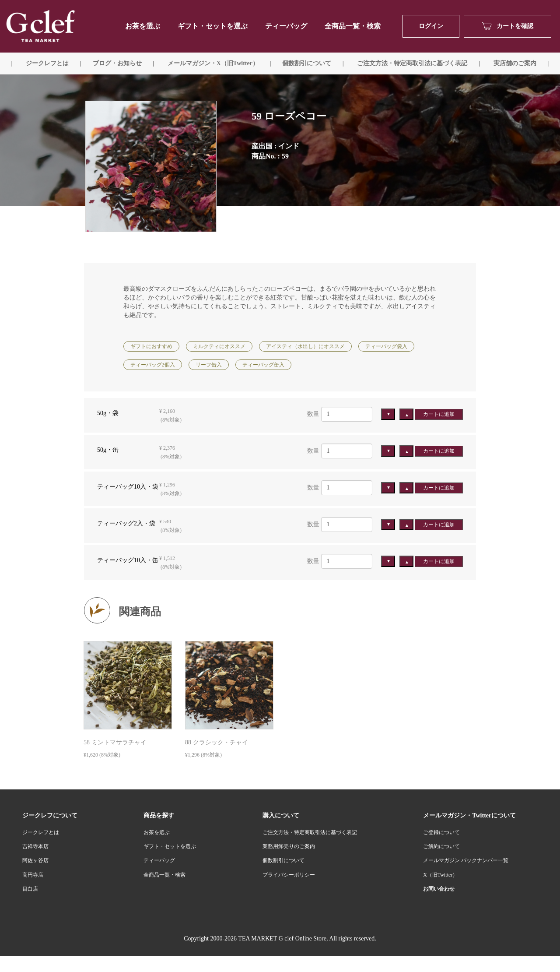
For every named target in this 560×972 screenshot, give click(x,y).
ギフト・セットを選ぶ (213, 26)
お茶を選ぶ (157, 832)
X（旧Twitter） (440, 875)
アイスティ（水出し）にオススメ (305, 346)
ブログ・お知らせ (117, 63)
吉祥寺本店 (35, 846)
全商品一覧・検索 (353, 26)
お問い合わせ (439, 889)
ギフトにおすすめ (151, 346)
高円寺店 (33, 875)
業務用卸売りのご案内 (289, 846)
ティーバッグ (286, 26)
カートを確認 (508, 26)
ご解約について (441, 846)
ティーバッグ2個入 (153, 365)
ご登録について (441, 832)
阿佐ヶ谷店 (35, 860)
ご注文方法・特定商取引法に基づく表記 (310, 832)
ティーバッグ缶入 (263, 365)
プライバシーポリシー (289, 875)
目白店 (30, 889)
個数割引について (307, 63)
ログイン (431, 26)
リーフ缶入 (209, 365)
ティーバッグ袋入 (386, 346)
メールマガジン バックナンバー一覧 (466, 860)
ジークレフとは (41, 832)
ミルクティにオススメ (219, 346)
